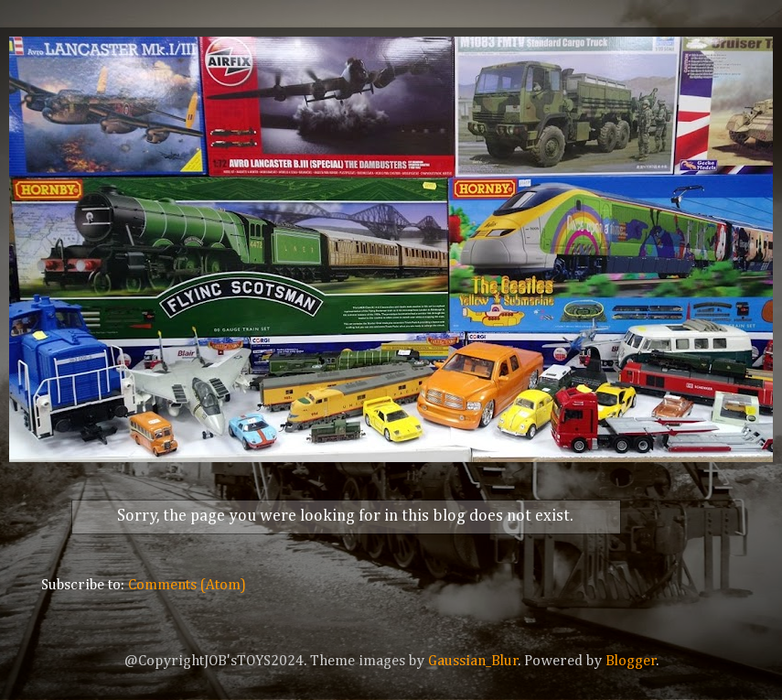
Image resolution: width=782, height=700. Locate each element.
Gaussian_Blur (473, 661)
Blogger (631, 661)
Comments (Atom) (187, 585)
